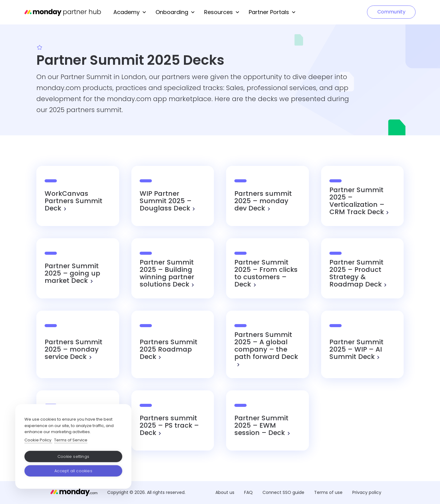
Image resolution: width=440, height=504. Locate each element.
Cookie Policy (38, 440)
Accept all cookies (73, 471)
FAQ (248, 492)
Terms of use (328, 492)
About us (225, 492)
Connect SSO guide (283, 492)
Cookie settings (73, 457)
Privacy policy (367, 492)
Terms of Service (71, 440)
